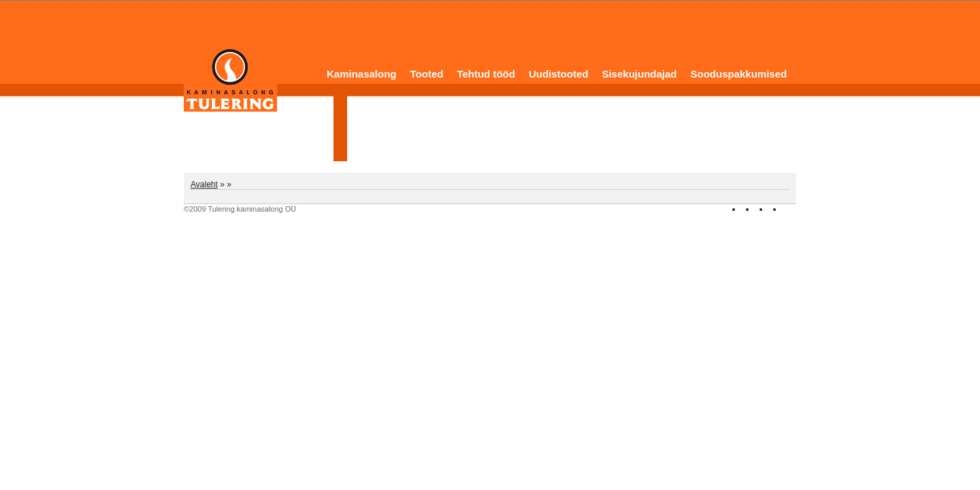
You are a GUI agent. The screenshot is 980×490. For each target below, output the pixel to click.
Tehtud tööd (486, 74)
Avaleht (204, 184)
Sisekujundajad (639, 74)
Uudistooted (559, 74)
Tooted (427, 74)
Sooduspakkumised (738, 74)
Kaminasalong (362, 74)
